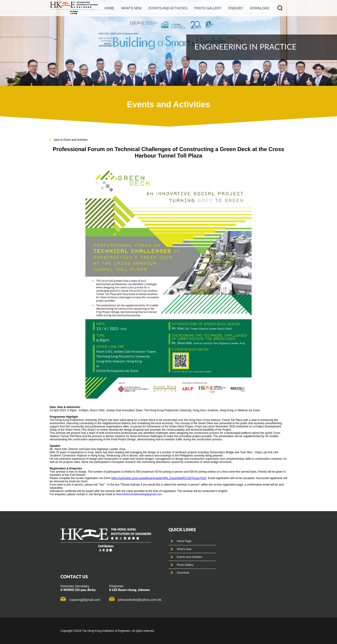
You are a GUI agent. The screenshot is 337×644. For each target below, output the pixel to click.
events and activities (168, 8)
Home (109, 8)
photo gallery (208, 8)
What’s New (184, 549)
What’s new (131, 8)
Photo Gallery (185, 565)
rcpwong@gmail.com (85, 600)
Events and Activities (190, 557)
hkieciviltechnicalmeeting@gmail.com (139, 494)
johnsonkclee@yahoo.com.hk (140, 600)
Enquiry (236, 8)
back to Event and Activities (69, 140)
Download (259, 8)
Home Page (184, 541)
